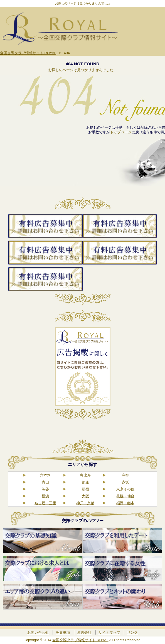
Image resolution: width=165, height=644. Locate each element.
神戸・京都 (85, 503)
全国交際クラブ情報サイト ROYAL (80, 640)
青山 (45, 482)
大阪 (85, 496)
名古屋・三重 (45, 503)
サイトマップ (109, 632)
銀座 (85, 482)
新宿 (85, 489)
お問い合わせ (38, 632)
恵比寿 (85, 475)
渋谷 (45, 489)
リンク (132, 632)
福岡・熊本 (125, 503)
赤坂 (125, 482)
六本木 (45, 475)
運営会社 (84, 632)
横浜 (45, 496)
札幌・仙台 (125, 496)
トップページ (121, 132)
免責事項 (63, 632)
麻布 (125, 475)
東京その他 (125, 489)
